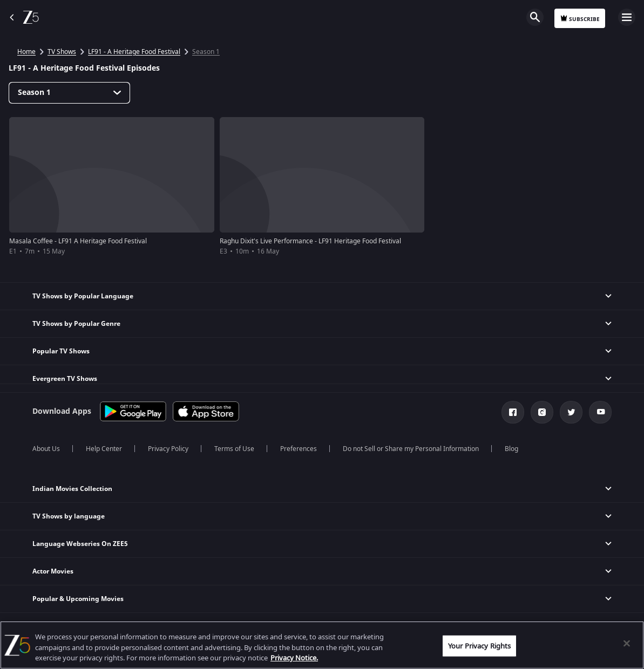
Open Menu (627, 17)
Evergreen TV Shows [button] (65, 379)
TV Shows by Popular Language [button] (83, 296)
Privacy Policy (168, 449)
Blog (511, 449)
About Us (46, 449)
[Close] (627, 643)
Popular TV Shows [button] (61, 351)
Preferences (299, 449)
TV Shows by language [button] (69, 516)
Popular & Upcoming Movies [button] (78, 599)
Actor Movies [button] (53, 571)
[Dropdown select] (69, 93)
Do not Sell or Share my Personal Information (411, 449)
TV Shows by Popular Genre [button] (76, 324)
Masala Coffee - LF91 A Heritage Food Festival (78, 241)
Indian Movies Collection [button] (72, 489)
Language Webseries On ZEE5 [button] (80, 544)
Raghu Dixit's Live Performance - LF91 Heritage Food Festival (310, 241)
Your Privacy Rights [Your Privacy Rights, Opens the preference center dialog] (479, 646)
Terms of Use (234, 449)
